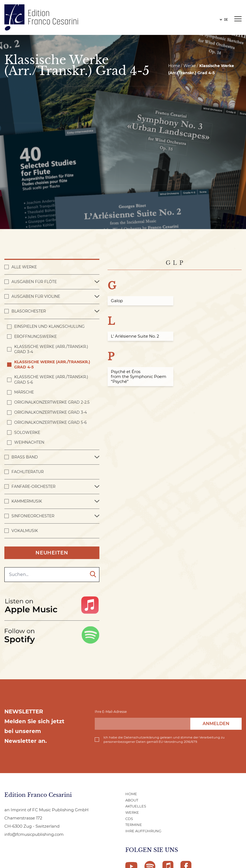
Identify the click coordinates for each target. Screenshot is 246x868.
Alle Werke (24, 267)
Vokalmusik (25, 531)
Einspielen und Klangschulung (49, 326)
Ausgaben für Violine (36, 296)
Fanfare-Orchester (33, 486)
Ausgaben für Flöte (34, 282)
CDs (129, 819)
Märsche (24, 392)
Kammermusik (27, 501)
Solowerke (27, 433)
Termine (134, 825)
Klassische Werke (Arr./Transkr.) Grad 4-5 (52, 364)
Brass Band (25, 457)
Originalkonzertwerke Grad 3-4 (51, 412)
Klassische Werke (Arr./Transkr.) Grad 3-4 (51, 349)
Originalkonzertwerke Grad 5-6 (51, 422)
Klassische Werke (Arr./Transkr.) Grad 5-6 (51, 379)
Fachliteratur (28, 472)
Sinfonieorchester (33, 516)
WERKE (132, 812)
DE (223, 20)
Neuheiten (52, 553)
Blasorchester (29, 311)
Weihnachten (29, 442)
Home (174, 66)
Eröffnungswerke (35, 337)
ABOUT (132, 800)
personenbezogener (119, 742)
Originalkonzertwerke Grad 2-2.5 (52, 402)
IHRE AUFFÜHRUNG (143, 831)
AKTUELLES (136, 806)
